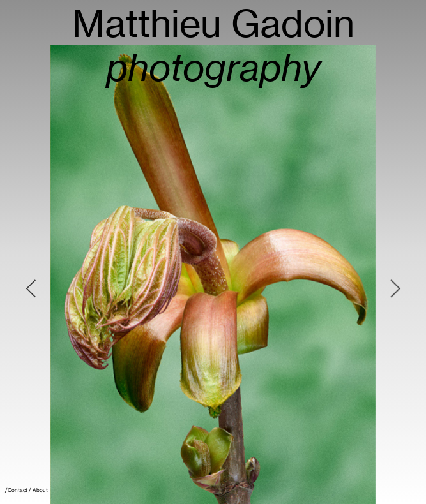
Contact (18, 490)
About (40, 490)
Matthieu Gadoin (213, 46)
